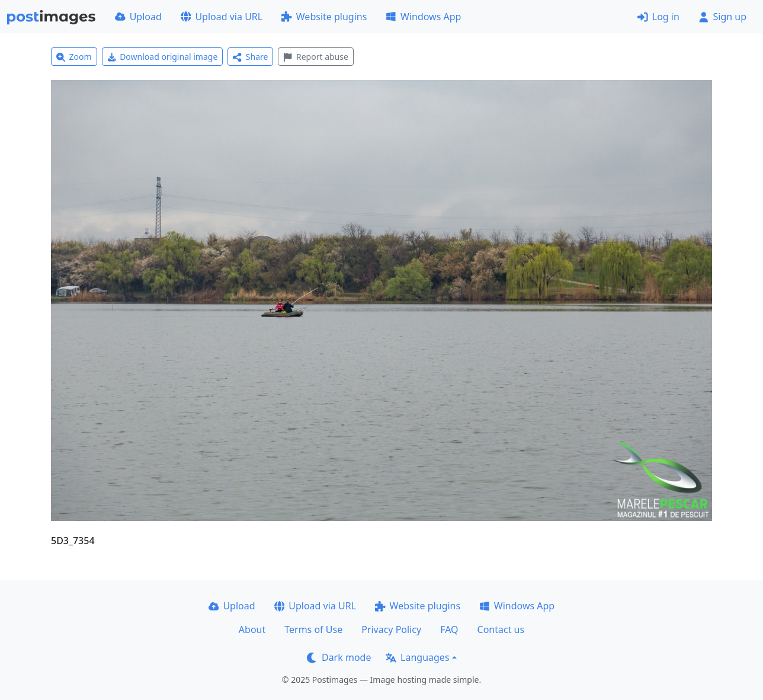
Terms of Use (313, 629)
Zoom (74, 57)
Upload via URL (222, 17)
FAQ (449, 629)
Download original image (163, 57)
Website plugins (324, 17)
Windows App (423, 17)
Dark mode (339, 657)
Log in (658, 17)
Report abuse (315, 57)
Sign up (722, 17)
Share (250, 57)
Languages (417, 657)
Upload (138, 17)
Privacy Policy (391, 629)
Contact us (501, 629)
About (252, 629)
